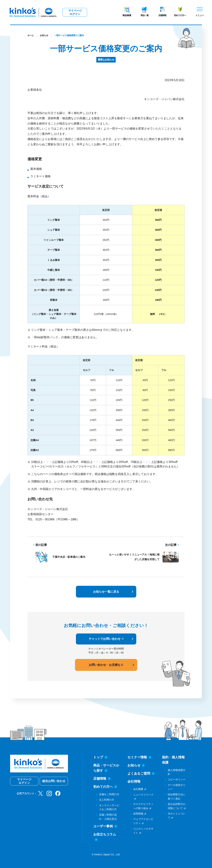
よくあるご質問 (141, 774)
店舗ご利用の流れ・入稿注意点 (108, 817)
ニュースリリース (143, 795)
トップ (100, 757)
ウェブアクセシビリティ (143, 821)
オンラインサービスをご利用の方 (109, 807)
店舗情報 (162, 15)
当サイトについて (177, 816)
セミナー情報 (139, 757)
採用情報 (138, 814)
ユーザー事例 (105, 826)
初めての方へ (180, 15)
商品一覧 (145, 15)
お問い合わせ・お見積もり (106, 665)
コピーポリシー (177, 779)
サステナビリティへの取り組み (143, 806)
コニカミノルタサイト (143, 831)
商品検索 (127, 15)
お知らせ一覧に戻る (106, 592)
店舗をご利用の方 (109, 794)
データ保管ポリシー (177, 787)
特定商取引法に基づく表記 (177, 796)
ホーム (31, 35)
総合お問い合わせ (54, 781)
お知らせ (44, 35)
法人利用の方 (107, 800)
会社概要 (138, 789)
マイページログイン (75, 12)
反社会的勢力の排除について (177, 806)
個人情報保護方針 (177, 772)
